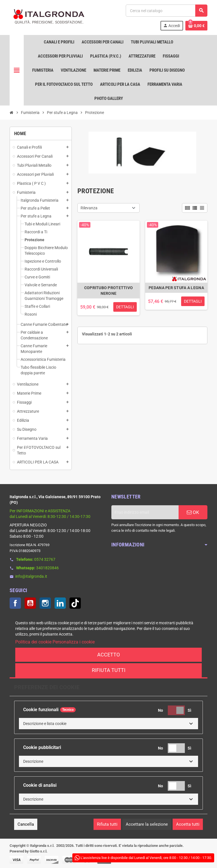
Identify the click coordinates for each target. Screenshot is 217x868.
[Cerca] (166, 11)
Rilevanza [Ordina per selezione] (89, 208)
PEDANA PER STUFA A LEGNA (176, 288)
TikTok (75, 603)
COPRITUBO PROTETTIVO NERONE (109, 291)
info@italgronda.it (31, 576)
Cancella (26, 824)
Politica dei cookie (33, 642)
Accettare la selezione (147, 824)
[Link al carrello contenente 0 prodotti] (196, 26)
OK (193, 512)
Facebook (15, 603)
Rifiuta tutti (109, 670)
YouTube (30, 603)
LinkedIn (60, 603)
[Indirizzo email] (145, 512)
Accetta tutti (188, 824)
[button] (108, 724)
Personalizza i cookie (74, 642)
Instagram (45, 603)
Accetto (108, 655)
